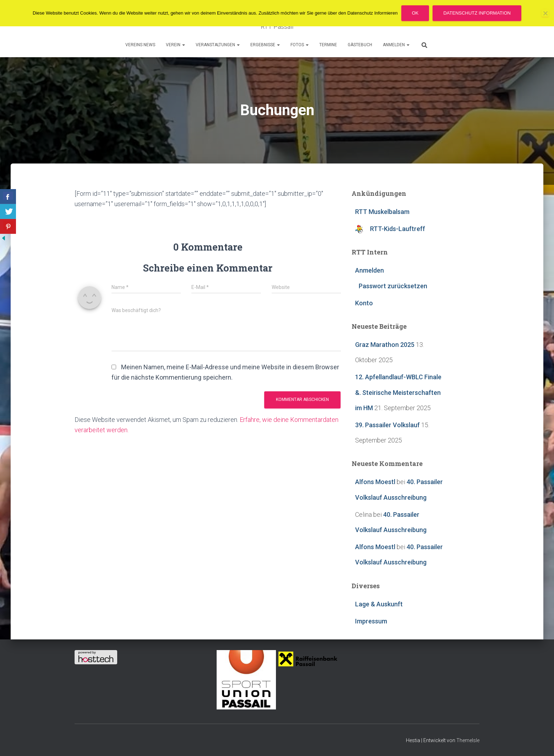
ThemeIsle (468, 740)
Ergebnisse (265, 45)
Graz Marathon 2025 (385, 345)
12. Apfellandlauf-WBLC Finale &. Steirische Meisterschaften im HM (398, 392)
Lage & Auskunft (379, 604)
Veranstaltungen (218, 45)
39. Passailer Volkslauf (387, 425)
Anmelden (396, 45)
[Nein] (545, 13)
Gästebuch (360, 45)
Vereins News (140, 45)
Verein (175, 45)
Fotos (300, 45)
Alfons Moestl (375, 482)
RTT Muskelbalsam (382, 212)
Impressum (371, 621)
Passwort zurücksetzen (393, 286)
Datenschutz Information (477, 13)
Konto (364, 303)
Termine (328, 45)
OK (415, 13)
